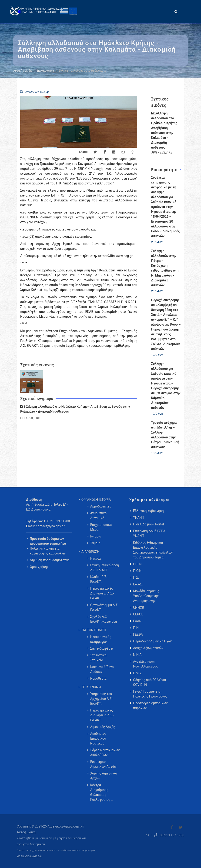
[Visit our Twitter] (181, 827)
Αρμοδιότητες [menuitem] (101, 506)
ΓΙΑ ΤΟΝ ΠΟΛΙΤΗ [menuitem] (94, 630)
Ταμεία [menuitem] (95, 543)
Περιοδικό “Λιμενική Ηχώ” (153, 641)
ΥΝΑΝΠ (139, 517)
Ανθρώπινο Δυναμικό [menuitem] (98, 516)
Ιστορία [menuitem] (96, 536)
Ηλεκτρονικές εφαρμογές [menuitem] (101, 639)
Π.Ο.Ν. (138, 571)
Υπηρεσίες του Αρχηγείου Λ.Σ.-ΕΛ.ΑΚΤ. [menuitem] (102, 699)
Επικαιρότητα (45, 71)
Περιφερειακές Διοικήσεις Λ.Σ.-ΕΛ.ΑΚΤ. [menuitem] (102, 593)
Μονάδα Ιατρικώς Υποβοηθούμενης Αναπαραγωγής (146, 596)
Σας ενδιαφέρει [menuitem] (102, 648)
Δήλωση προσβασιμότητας (50, 560)
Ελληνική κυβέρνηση (148, 511)
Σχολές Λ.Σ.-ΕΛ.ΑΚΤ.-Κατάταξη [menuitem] (104, 619)
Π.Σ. (136, 578)
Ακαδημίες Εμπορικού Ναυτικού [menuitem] (98, 738)
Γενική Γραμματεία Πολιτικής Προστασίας (150, 694)
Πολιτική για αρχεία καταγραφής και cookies (48, 551)
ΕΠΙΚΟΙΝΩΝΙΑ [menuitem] (91, 687)
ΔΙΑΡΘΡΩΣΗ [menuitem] (90, 552)
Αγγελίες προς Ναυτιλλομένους (145, 664)
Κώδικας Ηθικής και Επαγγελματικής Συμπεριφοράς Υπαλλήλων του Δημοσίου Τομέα (153, 550)
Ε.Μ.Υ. (137, 673)
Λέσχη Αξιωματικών (148, 648)
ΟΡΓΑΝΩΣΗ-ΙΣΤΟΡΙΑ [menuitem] (96, 500)
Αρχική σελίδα (22, 71)
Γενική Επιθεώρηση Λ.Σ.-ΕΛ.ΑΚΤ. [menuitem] (105, 568)
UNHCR (139, 608)
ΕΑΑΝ (137, 621)
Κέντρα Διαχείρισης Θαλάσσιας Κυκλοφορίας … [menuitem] (102, 792)
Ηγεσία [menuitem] (95, 558)
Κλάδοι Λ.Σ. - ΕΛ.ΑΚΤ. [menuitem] (100, 579)
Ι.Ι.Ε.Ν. (138, 564)
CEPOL (138, 614)
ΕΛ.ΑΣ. (138, 584)
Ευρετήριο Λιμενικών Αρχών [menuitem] (103, 764)
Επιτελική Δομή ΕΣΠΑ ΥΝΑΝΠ (149, 533)
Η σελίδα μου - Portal (148, 524)
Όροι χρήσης (39, 567)
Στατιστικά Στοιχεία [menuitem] (98, 658)
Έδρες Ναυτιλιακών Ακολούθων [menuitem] (105, 753)
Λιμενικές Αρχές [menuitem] (103, 727)
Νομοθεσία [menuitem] (98, 678)
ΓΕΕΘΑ (138, 634)
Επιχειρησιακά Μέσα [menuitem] (101, 527)
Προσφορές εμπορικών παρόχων (150, 706)
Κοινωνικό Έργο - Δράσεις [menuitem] (103, 669)
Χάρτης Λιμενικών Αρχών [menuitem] (104, 776)
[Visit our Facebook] (172, 827)
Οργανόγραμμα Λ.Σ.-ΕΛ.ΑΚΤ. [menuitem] (105, 607)
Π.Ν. (136, 628)
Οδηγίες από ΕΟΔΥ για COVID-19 (149, 682)
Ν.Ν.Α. (138, 655)
